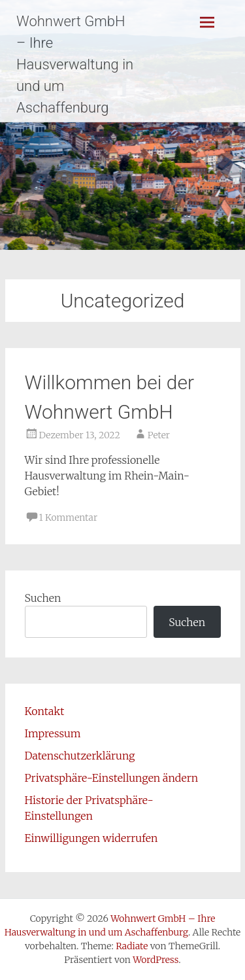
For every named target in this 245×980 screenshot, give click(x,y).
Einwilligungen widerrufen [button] (91, 838)
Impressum (53, 733)
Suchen (43, 598)
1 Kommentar (69, 517)
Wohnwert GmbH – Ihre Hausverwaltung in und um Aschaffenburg (75, 64)
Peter (159, 435)
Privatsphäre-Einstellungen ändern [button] (112, 778)
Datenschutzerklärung (80, 756)
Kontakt (45, 711)
